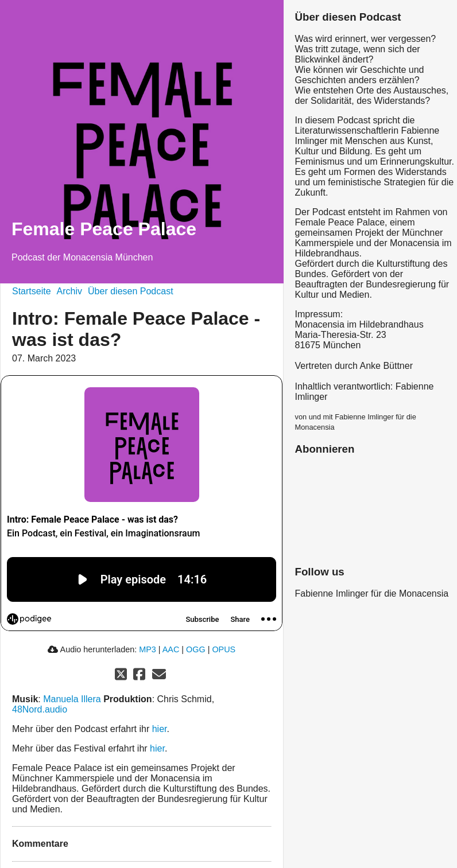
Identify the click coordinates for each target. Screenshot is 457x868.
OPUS (224, 649)
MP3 (148, 649)
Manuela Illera (72, 699)
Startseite (32, 291)
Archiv (69, 291)
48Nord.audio (40, 709)
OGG (196, 649)
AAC (171, 649)
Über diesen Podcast (131, 291)
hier (160, 729)
